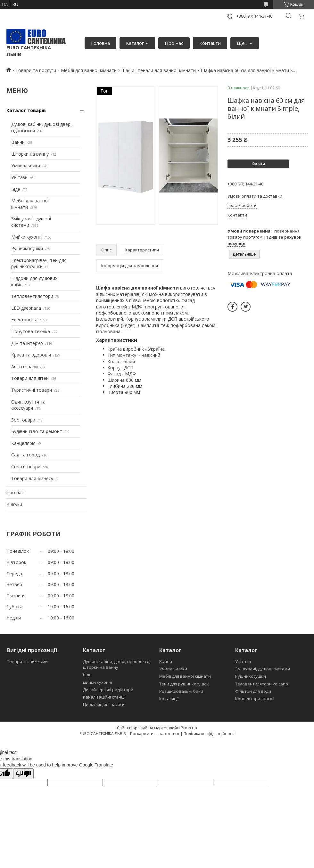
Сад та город (25, 455)
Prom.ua (189, 728)
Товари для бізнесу (32, 478)
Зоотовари (23, 420)
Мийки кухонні (27, 237)
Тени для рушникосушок (184, 684)
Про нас (174, 43)
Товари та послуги (36, 70)
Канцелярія (23, 443)
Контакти (210, 43)
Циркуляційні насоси (104, 704)
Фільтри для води (253, 691)
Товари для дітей (30, 378)
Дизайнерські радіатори (108, 690)
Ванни (18, 142)
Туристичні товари (32, 390)
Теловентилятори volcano (262, 684)
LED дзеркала (26, 308)
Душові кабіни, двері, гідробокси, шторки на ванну (117, 664)
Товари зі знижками (27, 661)
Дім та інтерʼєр (27, 343)
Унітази (19, 177)
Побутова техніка (31, 331)
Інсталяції (169, 699)
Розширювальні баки (181, 691)
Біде (16, 189)
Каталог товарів (26, 110)
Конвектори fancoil (255, 699)
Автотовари (25, 367)
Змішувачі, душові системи (263, 669)
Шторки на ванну (30, 154)
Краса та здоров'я (31, 355)
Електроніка (24, 319)
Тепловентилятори (32, 296)
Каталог (135, 43)
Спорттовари (26, 467)
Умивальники (26, 165)
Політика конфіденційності (209, 734)
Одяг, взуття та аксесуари (28, 405)
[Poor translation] (23, 774)
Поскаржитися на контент (155, 734)
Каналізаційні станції (104, 697)
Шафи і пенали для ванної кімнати (158, 70)
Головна (100, 43)
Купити (258, 164)
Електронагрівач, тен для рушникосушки (39, 263)
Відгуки (14, 504)
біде (87, 675)
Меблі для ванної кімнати (89, 70)
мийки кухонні (98, 682)
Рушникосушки (27, 248)
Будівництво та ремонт (37, 431)
